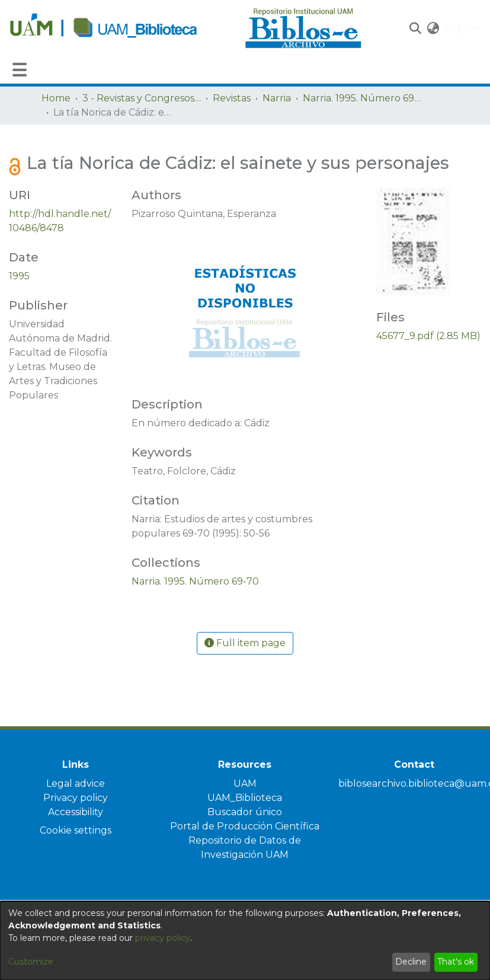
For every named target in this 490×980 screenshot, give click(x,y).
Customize (31, 962)
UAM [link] (245, 783)
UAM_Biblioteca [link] (245, 798)
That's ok (456, 962)
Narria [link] (277, 98)
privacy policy (163, 938)
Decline (411, 962)
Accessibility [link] (76, 812)
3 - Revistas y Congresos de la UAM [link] (142, 98)
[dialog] (245, 941)
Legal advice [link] (76, 783)
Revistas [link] (232, 98)
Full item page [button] (245, 643)
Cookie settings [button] (76, 830)
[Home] (121, 28)
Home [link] (56, 98)
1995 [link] (19, 276)
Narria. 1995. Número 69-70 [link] (362, 98)
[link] (195, 581)
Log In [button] (460, 28)
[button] (415, 28)
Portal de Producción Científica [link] (245, 826)
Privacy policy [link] (76, 798)
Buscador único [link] (245, 812)
